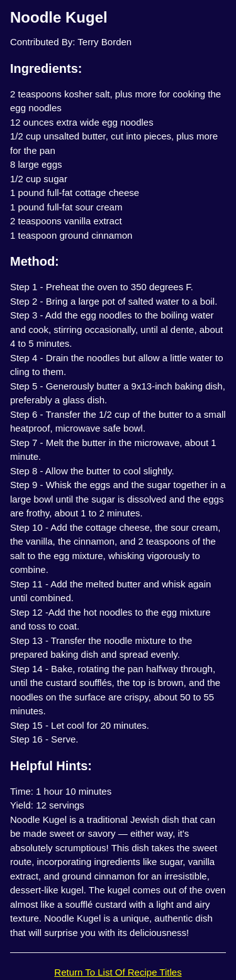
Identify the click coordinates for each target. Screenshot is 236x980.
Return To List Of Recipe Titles (118, 972)
